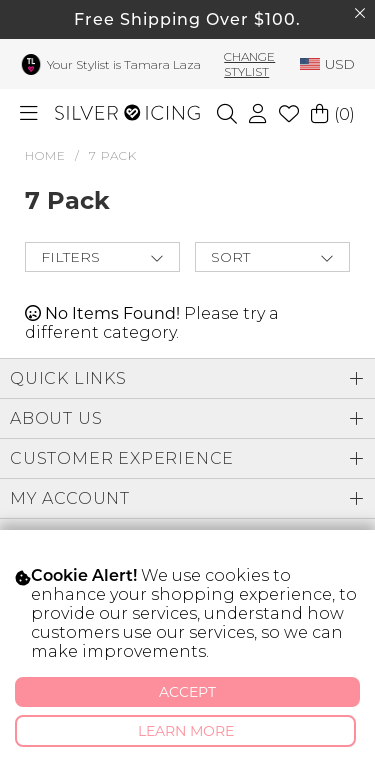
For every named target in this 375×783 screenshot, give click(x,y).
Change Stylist (249, 64)
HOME (45, 155)
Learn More (186, 731)
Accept (187, 692)
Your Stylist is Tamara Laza (124, 64)
